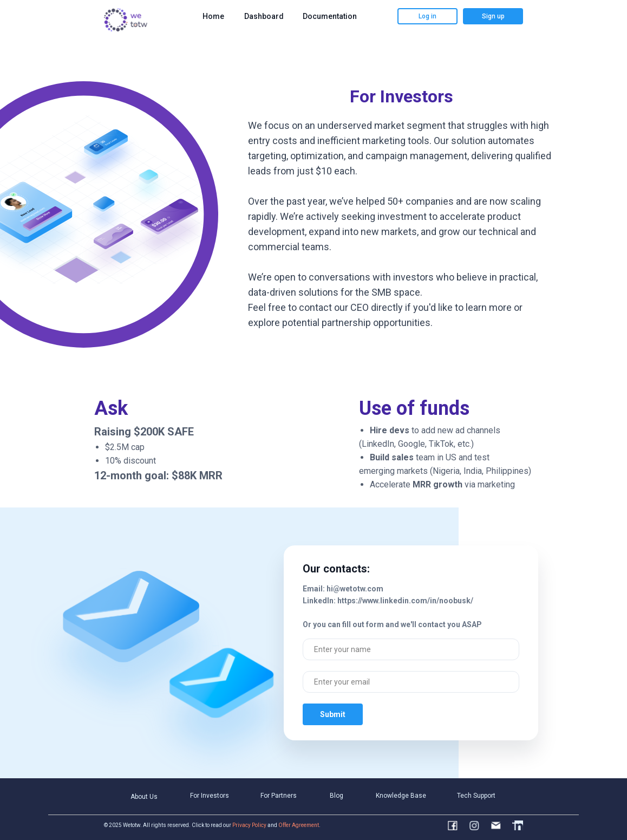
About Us (144, 797)
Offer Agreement (299, 825)
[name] (411, 649)
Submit (333, 714)
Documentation (330, 16)
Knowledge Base (401, 796)
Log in (427, 16)
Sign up (493, 16)
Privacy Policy (249, 825)
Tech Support (476, 796)
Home (213, 16)
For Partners (279, 796)
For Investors (210, 796)
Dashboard (264, 16)
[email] (411, 682)
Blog (337, 796)
